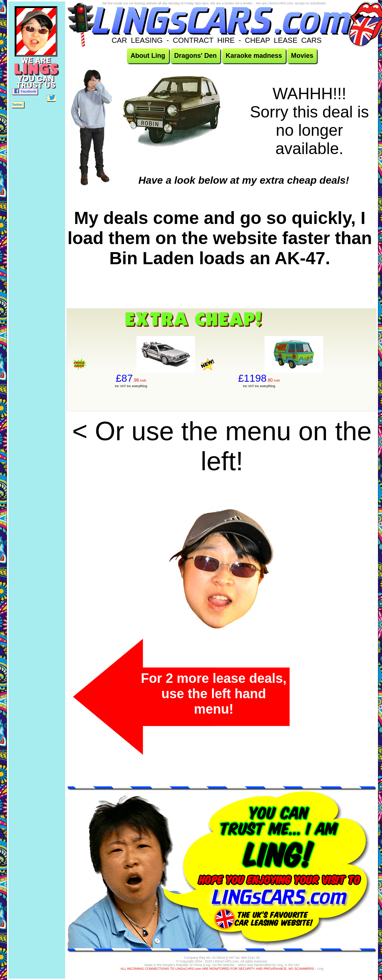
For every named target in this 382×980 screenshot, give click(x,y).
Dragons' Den (195, 56)
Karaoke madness (254, 56)
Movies (302, 56)
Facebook (25, 91)
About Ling (148, 56)
